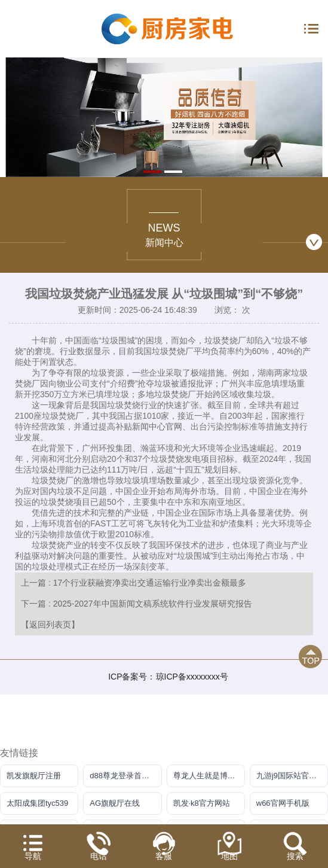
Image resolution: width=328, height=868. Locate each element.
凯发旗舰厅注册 (34, 776)
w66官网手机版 (283, 803)
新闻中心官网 (157, 427)
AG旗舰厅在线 (115, 803)
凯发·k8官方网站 (202, 803)
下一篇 (137, 604)
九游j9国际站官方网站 (292, 776)
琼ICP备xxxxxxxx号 (192, 677)
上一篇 (134, 583)
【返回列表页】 (50, 625)
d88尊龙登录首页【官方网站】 (125, 776)
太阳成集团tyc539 (37, 803)
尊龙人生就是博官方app (209, 776)
